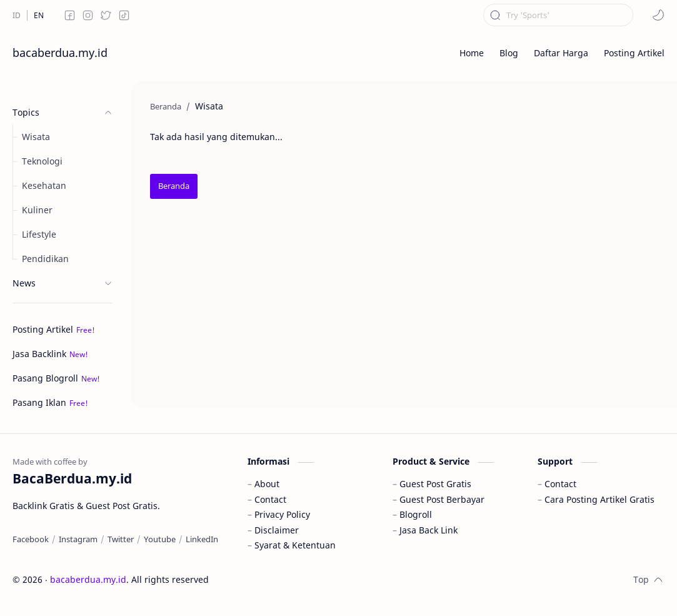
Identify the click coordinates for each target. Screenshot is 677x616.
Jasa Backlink (39, 354)
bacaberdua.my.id (60, 53)
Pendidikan (45, 259)
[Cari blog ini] (558, 15)
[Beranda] (174, 186)
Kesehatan (44, 185)
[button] (658, 15)
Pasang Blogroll (45, 378)
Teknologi (42, 161)
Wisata (36, 137)
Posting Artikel (43, 329)
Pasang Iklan (39, 402)
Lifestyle (39, 234)
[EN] (39, 15)
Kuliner (37, 210)
